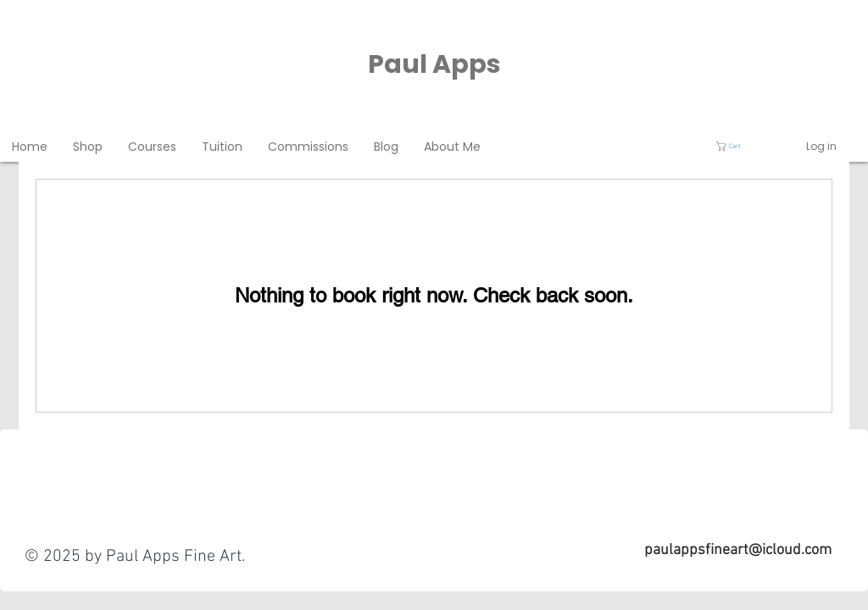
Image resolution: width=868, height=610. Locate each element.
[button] (737, 146)
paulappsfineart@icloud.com (738, 550)
